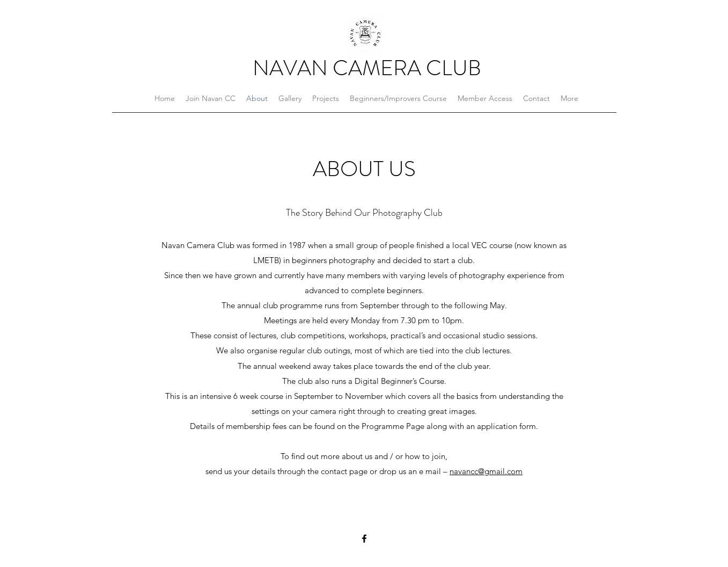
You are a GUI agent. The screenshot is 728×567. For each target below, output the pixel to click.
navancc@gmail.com (486, 471)
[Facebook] (364, 539)
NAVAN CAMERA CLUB (367, 68)
